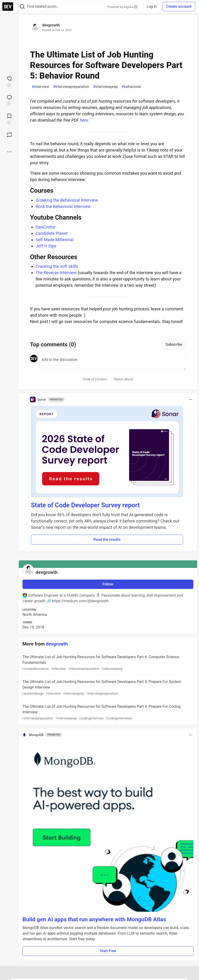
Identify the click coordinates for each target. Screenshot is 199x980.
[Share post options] (9, 152)
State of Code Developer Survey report (85, 505)
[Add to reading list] (9, 119)
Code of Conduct (95, 379)
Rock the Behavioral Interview (63, 206)
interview (41, 87)
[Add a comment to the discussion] (113, 363)
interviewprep (105, 87)
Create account (179, 6)
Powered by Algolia (122, 7)
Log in (152, 6)
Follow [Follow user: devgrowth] (108, 584)
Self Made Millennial (55, 240)
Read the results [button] (107, 539)
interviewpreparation (71, 87)
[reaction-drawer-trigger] (9, 81)
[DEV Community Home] (8, 7)
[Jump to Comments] (9, 100)
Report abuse (123, 379)
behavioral (131, 87)
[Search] (22, 7)
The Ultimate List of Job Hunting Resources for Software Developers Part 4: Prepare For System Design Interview (107, 688)
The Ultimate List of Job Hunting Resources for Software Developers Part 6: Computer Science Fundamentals (107, 663)
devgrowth (51, 25)
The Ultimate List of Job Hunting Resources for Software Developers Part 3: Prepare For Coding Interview (107, 713)
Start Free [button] (108, 951)
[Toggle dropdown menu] (191, 399)
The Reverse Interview (56, 273)
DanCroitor (46, 227)
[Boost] (9, 135)
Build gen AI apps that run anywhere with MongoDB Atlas (94, 919)
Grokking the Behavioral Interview (67, 200)
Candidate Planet (52, 233)
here (84, 120)
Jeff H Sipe (46, 246)
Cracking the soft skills (57, 266)
